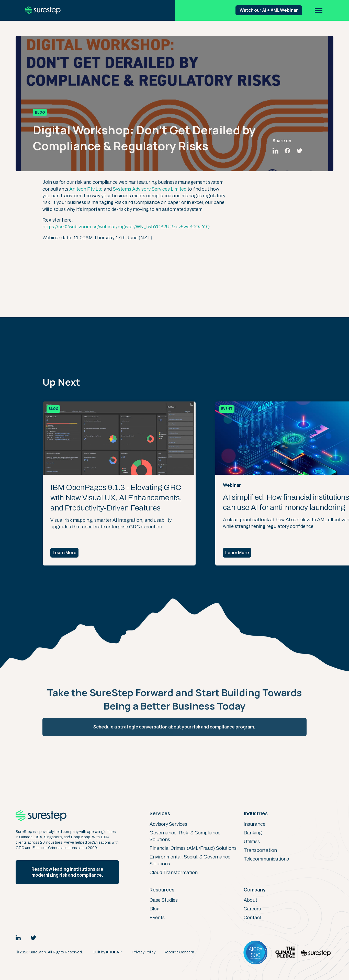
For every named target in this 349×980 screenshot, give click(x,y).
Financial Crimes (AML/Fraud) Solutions (193, 848)
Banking (253, 833)
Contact (253, 917)
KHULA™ (114, 952)
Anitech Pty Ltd (86, 189)
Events (157, 917)
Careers (252, 909)
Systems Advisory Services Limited (150, 189)
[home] (43, 10)
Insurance (255, 824)
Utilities (252, 841)
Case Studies (164, 900)
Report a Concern (179, 952)
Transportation (260, 850)
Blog (155, 909)
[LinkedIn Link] (18, 938)
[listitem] (127, 483)
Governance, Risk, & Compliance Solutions (185, 836)
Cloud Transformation (174, 872)
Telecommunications (266, 859)
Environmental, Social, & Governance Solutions (190, 860)
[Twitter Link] (33, 938)
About (250, 900)
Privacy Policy (144, 952)
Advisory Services (168, 824)
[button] (319, 10)
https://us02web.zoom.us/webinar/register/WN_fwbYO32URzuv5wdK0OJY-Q (126, 227)
